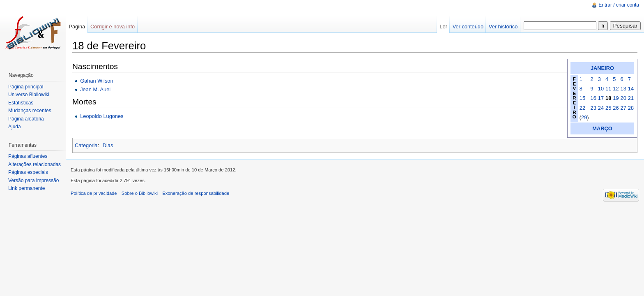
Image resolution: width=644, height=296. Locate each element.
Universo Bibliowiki (29, 95)
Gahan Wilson (97, 81)
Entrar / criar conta (619, 5)
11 (608, 89)
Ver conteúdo (468, 27)
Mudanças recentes (30, 111)
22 (582, 108)
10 (601, 89)
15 (582, 98)
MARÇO (602, 128)
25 (608, 108)
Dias (108, 145)
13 (623, 89)
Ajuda (15, 127)
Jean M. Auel (95, 89)
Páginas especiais (28, 172)
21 (631, 98)
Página (77, 27)
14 (631, 89)
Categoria (86, 145)
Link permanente (26, 188)
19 (616, 98)
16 (593, 98)
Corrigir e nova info (113, 27)
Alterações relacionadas (34, 164)
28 (631, 108)
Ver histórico (503, 27)
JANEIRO (602, 68)
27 (623, 108)
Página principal (26, 87)
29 (584, 117)
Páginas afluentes (28, 156)
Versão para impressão (33, 180)
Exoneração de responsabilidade (196, 193)
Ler (443, 27)
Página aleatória (26, 119)
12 (616, 89)
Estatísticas (21, 103)
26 (616, 108)
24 (601, 108)
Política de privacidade (94, 193)
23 (593, 108)
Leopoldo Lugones (102, 116)
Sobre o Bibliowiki (140, 193)
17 (601, 98)
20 (623, 98)
